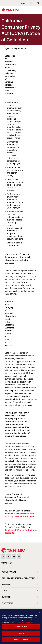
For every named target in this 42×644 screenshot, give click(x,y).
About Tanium (9, 572)
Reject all (21, 633)
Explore (6, 584)
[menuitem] (21, 572)
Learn (5, 591)
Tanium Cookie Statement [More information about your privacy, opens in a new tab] (25, 622)
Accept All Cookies (21, 640)
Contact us (7, 563)
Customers (7, 603)
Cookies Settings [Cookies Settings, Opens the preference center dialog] (21, 627)
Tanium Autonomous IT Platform (18, 578)
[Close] (39, 612)
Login (23, 3)
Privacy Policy (20, 527)
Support (6, 597)
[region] (21, 626)
